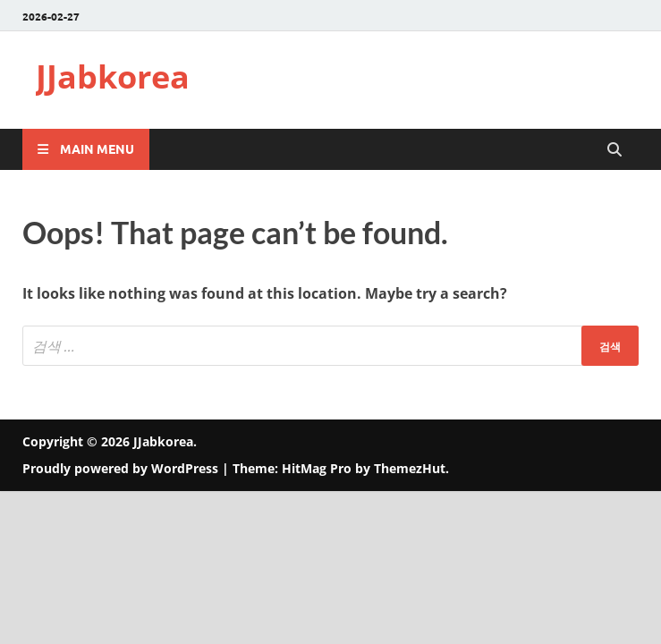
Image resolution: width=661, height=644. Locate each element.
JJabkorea (113, 76)
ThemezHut (410, 468)
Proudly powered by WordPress (120, 468)
